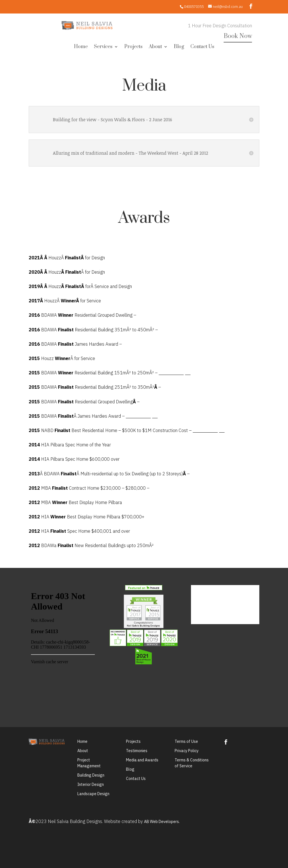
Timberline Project (175, 373)
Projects (133, 47)
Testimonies (137, 751)
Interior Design (91, 784)
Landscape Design (93, 794)
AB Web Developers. (162, 822)
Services (103, 47)
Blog (179, 47)
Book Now (238, 36)
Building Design (91, 775)
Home (81, 47)
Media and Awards (142, 760)
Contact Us (202, 47)
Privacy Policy (187, 751)
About (155, 47)
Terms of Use (186, 741)
